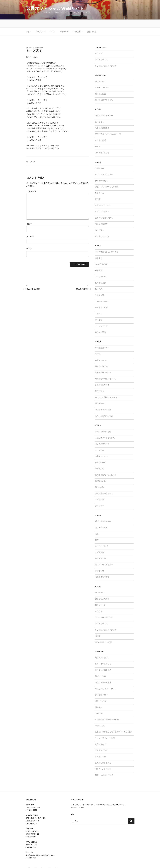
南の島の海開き (101, 216)
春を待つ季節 (100, 324)
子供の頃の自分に (102, 293)
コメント (31, 184)
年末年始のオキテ (102, 340)
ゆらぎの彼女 (100, 455)
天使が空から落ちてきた (105, 430)
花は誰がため (100, 551)
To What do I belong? (103, 634)
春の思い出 (100, 563)
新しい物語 (100, 479)
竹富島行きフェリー (103, 198)
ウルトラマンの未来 (103, 402)
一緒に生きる (100, 718)
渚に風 (98, 628)
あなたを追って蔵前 (103, 675)
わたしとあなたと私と (104, 408)
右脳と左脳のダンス (103, 365)
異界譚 (98, 139)
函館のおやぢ (100, 668)
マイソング (64, 24)
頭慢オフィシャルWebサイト (55, 8)
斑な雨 (98, 191)
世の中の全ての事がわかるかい (108, 712)
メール (30, 228)
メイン (28, 24)
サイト (29, 241)
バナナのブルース (102, 80)
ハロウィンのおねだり (104, 167)
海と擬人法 (100, 461)
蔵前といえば (100, 693)
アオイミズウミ (101, 743)
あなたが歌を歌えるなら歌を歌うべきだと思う (114, 724)
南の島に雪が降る (102, 569)
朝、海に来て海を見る (104, 92)
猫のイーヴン (100, 597)
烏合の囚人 (100, 383)
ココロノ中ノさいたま (104, 609)
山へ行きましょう (102, 145)
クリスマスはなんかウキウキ (107, 244)
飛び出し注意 (100, 86)
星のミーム (100, 185)
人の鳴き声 (100, 160)
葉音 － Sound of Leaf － (105, 767)
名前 (29, 216)
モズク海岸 (100, 544)
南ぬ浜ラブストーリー (104, 108)
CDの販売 (78, 24)
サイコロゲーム (101, 318)
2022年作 (32, 154)
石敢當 (98, 526)
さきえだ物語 (100, 132)
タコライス (100, 498)
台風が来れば (100, 736)
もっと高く (100, 222)
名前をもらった (101, 352)
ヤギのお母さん (101, 52)
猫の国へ (99, 699)
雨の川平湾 (100, 585)
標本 (97, 532)
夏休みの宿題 (100, 275)
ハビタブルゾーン (102, 204)
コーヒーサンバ (101, 538)
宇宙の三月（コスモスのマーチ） (108, 126)
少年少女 (99, 312)
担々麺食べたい (101, 173)
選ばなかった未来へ (103, 513)
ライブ (53, 24)
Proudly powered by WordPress (83, 862)
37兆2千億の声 (101, 256)
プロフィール (41, 24)
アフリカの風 (100, 269)
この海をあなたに (102, 377)
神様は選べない (101, 687)
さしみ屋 (99, 45)
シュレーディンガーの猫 (105, 730)
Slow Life (99, 705)
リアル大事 (100, 287)
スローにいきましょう (104, 656)
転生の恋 (99, 281)
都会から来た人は (102, 591)
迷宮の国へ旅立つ (102, 650)
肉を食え (99, 250)
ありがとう (100, 114)
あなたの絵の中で (102, 120)
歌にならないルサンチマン (106, 681)
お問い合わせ (91, 24)
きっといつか (100, 749)
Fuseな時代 (100, 492)
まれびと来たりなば (103, 424)
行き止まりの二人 (102, 228)
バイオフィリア (101, 300)
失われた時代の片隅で (104, 210)
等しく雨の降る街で (103, 662)
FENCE (98, 306)
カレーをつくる (101, 520)
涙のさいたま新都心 (103, 761)
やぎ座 (98, 346)
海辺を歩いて (100, 74)
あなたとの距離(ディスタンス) (107, 389)
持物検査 (99, 263)
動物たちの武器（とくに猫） (107, 371)
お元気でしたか (101, 448)
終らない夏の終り (102, 359)
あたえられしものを (103, 755)
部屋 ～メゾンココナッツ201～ (107, 179)
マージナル (100, 442)
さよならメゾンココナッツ (106, 58)
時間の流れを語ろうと (104, 485)
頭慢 (42, 40)
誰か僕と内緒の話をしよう (106, 467)
